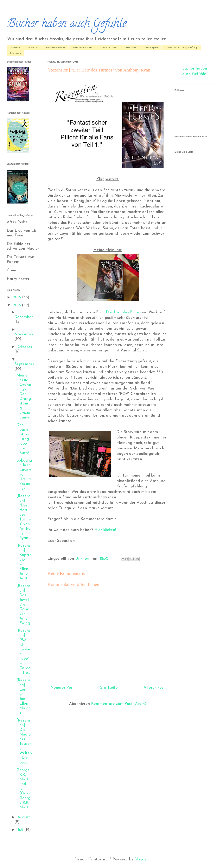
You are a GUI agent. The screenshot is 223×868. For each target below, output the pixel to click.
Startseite (15, 47)
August (24, 817)
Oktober (25, 347)
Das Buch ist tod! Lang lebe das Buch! (24, 439)
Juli (21, 830)
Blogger (141, 859)
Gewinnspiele (151, 47)
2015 (17, 305)
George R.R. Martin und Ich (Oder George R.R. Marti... (24, 789)
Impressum (16, 53)
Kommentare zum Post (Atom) (119, 704)
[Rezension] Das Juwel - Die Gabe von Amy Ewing (24, 605)
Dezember (24, 317)
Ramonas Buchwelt (55, 47)
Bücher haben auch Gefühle (67, 24)
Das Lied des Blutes (123, 312)
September (24, 364)
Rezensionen (131, 47)
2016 (17, 297)
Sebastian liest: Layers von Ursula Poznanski (24, 475)
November (24, 334)
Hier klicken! (105, 530)
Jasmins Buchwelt (109, 47)
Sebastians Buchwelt (82, 47)
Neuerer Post (62, 688)
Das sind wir (33, 47)
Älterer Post (154, 688)
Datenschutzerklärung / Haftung (181, 47)
